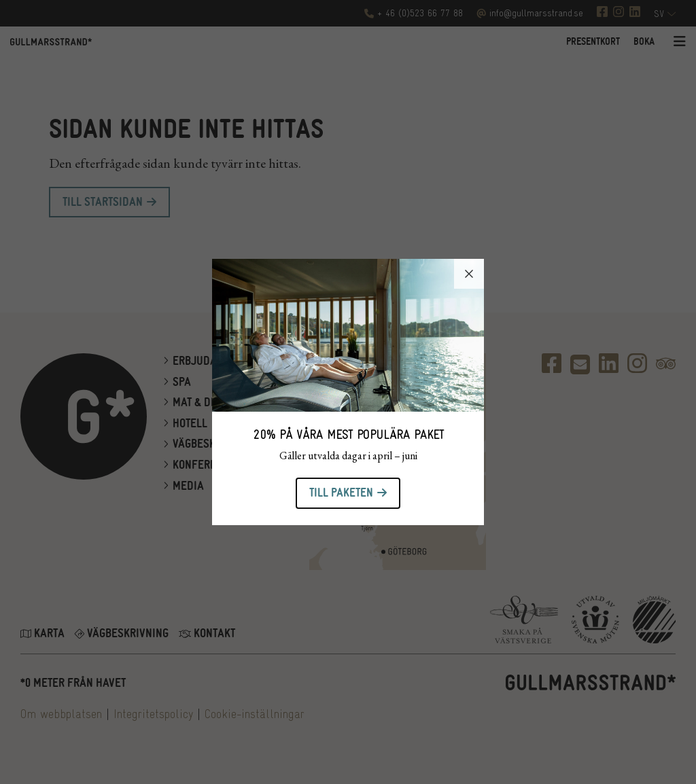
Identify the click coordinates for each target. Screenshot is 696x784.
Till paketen (341, 493)
